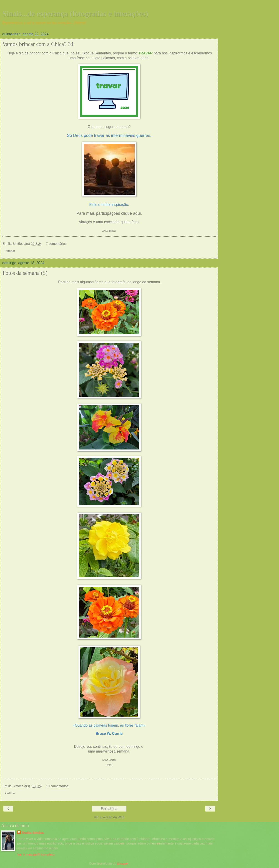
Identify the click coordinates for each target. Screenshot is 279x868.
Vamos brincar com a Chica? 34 (38, 44)
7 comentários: (57, 244)
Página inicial (109, 809)
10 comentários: (58, 786)
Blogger (123, 863)
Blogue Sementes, (98, 53)
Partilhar (10, 251)
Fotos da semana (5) (25, 273)
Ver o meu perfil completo (36, 854)
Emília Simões (33, 833)
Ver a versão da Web (109, 817)
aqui (137, 213)
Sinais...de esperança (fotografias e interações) (75, 13)
